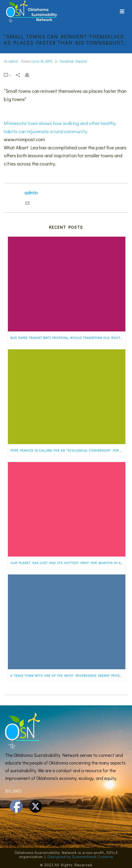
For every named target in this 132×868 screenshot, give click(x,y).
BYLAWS (13, 791)
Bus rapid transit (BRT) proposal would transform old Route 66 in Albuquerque (68, 338)
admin (13, 61)
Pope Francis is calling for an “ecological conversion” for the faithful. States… (68, 450)
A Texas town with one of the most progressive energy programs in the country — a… (68, 675)
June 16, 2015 (42, 61)
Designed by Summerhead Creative (80, 856)
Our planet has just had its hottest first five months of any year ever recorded (68, 563)
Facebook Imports (73, 61)
